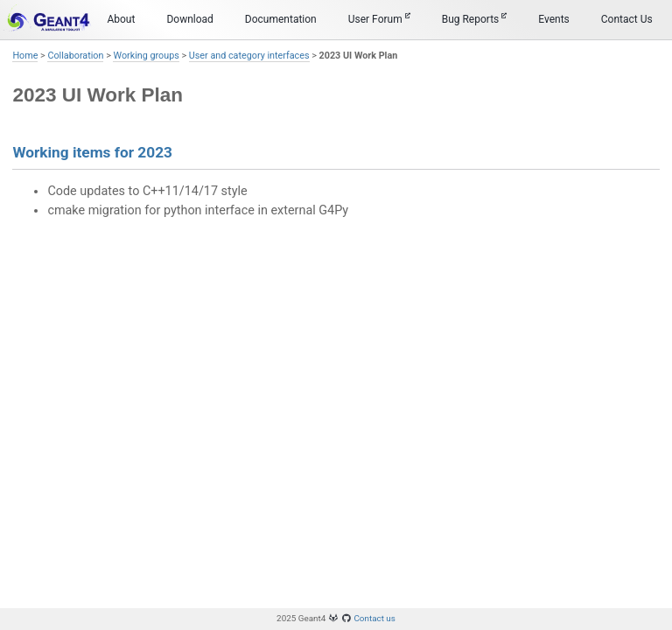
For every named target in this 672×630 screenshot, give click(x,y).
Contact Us (627, 19)
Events (554, 19)
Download (189, 19)
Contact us (374, 618)
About (121, 19)
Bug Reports (475, 19)
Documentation (281, 19)
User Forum (379, 19)
